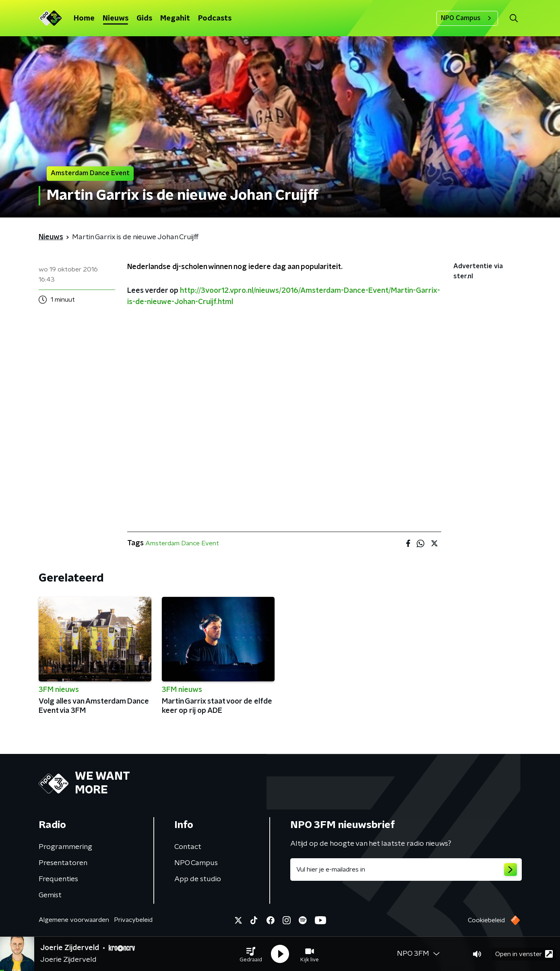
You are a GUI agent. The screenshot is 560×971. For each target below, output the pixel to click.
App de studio (198, 879)
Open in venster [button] (524, 954)
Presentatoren (63, 863)
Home (84, 19)
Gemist (50, 895)
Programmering (65, 847)
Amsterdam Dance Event (182, 543)
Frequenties (58, 879)
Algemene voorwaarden (74, 920)
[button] (251, 954)
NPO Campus (467, 18)
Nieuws (116, 19)
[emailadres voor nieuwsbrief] (406, 870)
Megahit (175, 19)
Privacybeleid (133, 920)
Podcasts (215, 19)
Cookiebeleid (486, 920)
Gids (144, 19)
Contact (188, 847)
